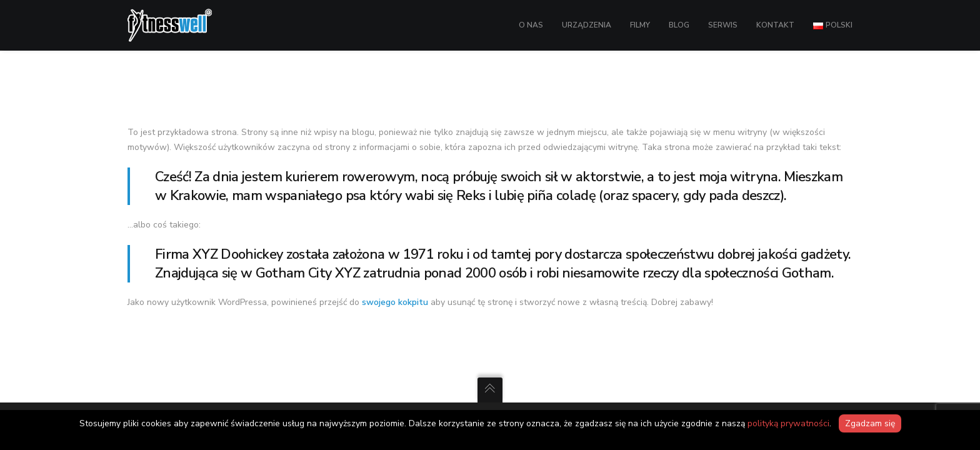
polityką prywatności (788, 423)
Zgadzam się (870, 423)
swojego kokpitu (395, 302)
